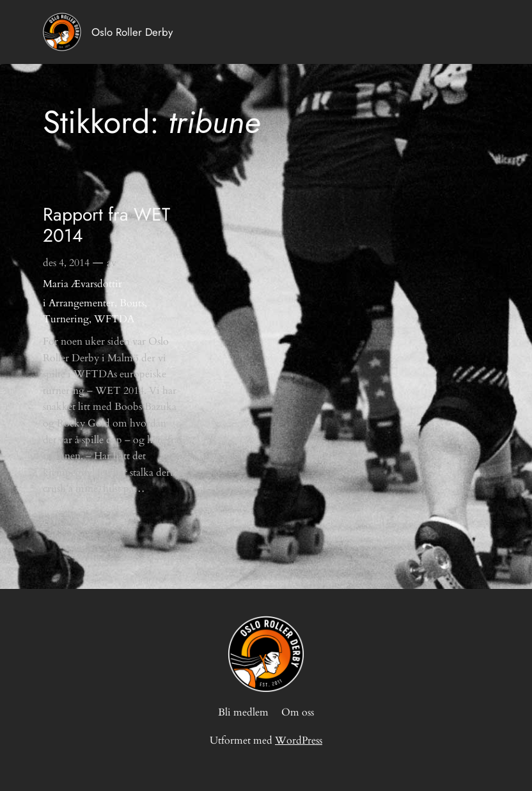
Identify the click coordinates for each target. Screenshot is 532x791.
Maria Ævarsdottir (82, 284)
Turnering (66, 319)
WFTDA (114, 319)
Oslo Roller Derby (132, 32)
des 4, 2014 (66, 263)
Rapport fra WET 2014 (106, 226)
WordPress (299, 740)
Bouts (132, 303)
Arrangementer (82, 303)
